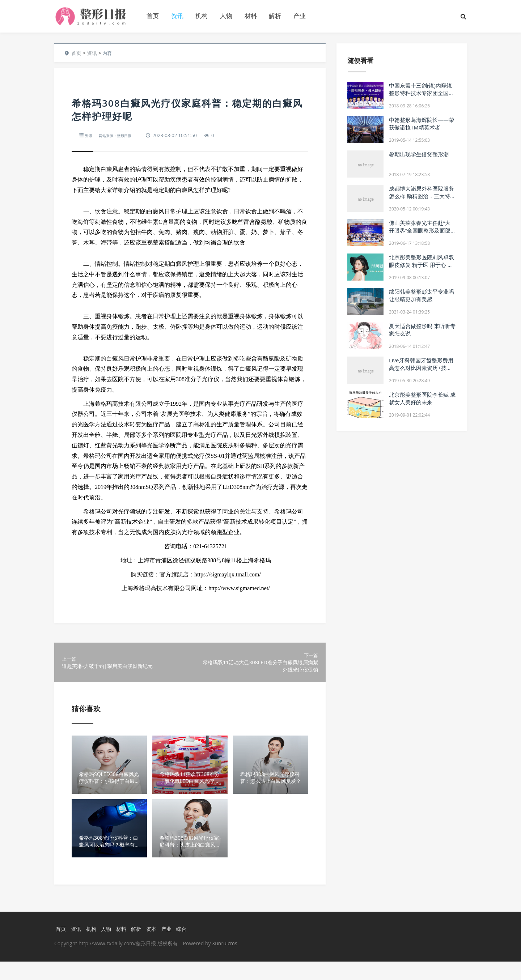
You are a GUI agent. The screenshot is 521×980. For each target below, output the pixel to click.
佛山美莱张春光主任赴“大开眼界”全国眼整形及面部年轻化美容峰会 (420, 230)
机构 (202, 16)
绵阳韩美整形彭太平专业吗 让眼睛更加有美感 (422, 295)
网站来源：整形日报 (122, 135)
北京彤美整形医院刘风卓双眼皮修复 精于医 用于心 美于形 (422, 265)
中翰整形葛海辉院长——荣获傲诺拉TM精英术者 (422, 123)
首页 (153, 16)
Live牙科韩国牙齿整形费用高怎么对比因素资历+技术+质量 (421, 368)
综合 (186, 947)
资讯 (177, 16)
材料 (251, 16)
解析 (275, 16)
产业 (300, 16)
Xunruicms (225, 962)
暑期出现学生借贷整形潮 (419, 154)
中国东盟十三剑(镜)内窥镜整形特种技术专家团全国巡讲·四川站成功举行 (422, 93)
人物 (226, 16)
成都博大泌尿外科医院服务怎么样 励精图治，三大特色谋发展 (422, 196)
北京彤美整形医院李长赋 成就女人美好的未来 (422, 398)
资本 (154, 947)
